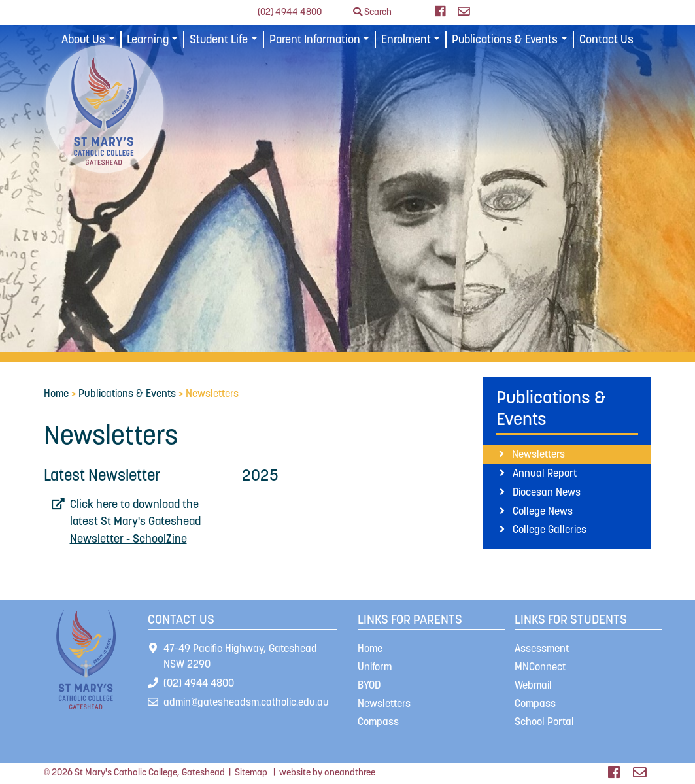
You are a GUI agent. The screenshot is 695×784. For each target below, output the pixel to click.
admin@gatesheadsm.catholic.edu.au (246, 702)
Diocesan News (547, 492)
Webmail (533, 685)
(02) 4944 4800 (290, 12)
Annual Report (545, 473)
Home (56, 393)
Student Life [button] (219, 39)
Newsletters (538, 454)
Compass (378, 721)
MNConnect (540, 666)
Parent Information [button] (315, 39)
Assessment (542, 648)
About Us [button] (83, 39)
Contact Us (606, 39)
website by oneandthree (327, 772)
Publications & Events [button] (505, 39)
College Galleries (550, 529)
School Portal (544, 721)
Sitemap (251, 772)
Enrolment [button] (406, 39)
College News (543, 511)
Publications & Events (127, 393)
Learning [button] (148, 39)
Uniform (375, 666)
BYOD (369, 685)
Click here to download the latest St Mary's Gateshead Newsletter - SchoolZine (135, 521)
